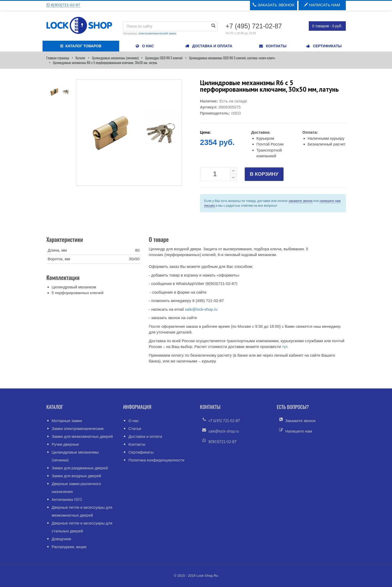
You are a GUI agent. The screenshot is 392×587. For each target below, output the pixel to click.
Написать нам (322, 5)
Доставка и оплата (145, 436)
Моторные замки (67, 421)
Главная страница (58, 58)
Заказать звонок (273, 5)
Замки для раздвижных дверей (80, 468)
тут (285, 347)
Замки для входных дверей (76, 476)
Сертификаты (141, 452)
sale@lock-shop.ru (201, 309)
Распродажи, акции (69, 547)
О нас (134, 421)
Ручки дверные (66, 444)
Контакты (137, 444)
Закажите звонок (300, 421)
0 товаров (327, 26)
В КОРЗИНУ (264, 174)
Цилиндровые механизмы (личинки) (115, 58)
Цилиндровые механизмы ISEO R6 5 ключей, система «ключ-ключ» (232, 58)
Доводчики (61, 539)
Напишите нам (299, 431)
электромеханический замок (157, 33)
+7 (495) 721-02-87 (224, 421)
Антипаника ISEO (67, 499)
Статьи (135, 428)
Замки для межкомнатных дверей (82, 436)
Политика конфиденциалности (156, 460)
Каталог (80, 58)
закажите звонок (300, 201)
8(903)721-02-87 (63, 5)
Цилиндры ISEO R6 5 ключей (164, 58)
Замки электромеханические (78, 428)
